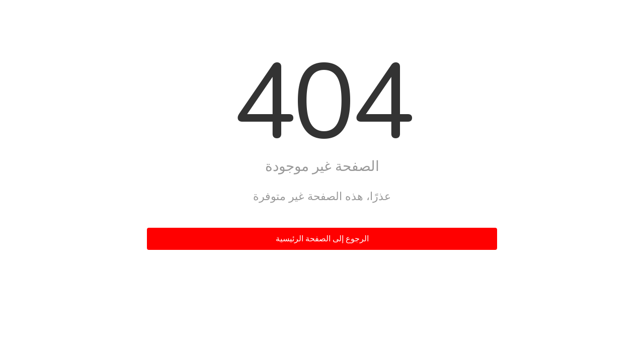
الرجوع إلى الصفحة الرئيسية (322, 239)
